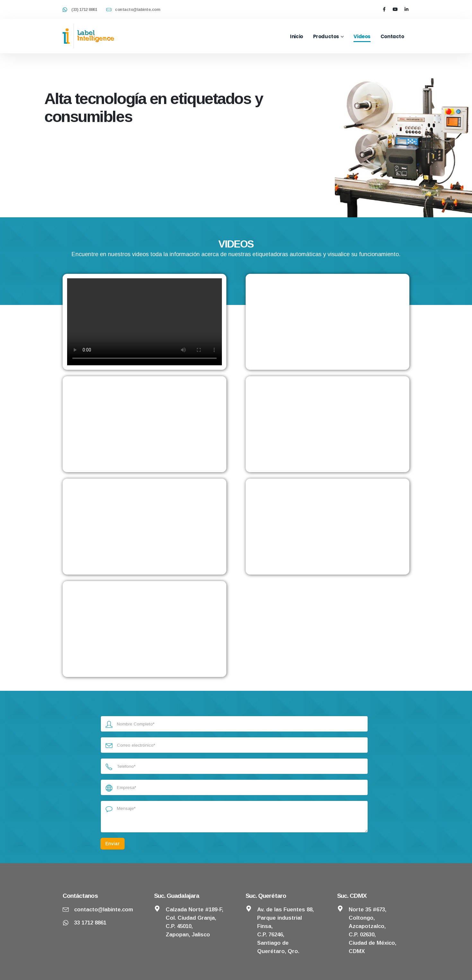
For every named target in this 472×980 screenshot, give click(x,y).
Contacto (392, 36)
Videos (362, 36)
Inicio (297, 36)
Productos (326, 36)
